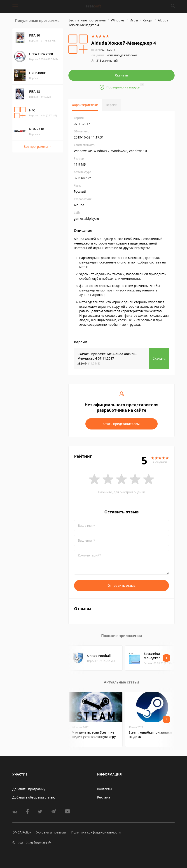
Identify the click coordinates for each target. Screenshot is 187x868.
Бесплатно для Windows (121, 55)
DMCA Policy (22, 832)
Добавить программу (29, 789)
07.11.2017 (103, 50)
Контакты (104, 789)
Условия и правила (51, 832)
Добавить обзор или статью (34, 797)
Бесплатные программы (87, 20)
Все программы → (38, 147)
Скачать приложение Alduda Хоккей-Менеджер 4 (107, 356)
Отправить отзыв (122, 585)
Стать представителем (122, 424)
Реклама (104, 797)
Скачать (122, 75)
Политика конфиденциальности (96, 832)
